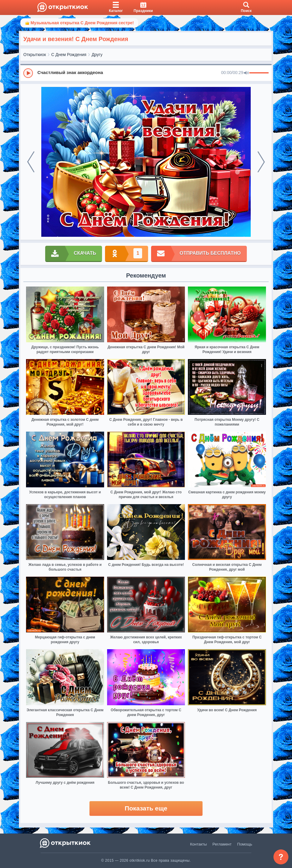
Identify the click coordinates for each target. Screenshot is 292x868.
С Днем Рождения (69, 55)
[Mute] (246, 73)
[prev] (31, 162)
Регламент (222, 844)
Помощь (245, 844)
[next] (261, 162)
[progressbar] (259, 73)
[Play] (28, 73)
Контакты (198, 844)
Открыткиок (35, 55)
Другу (97, 55)
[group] (146, 73)
